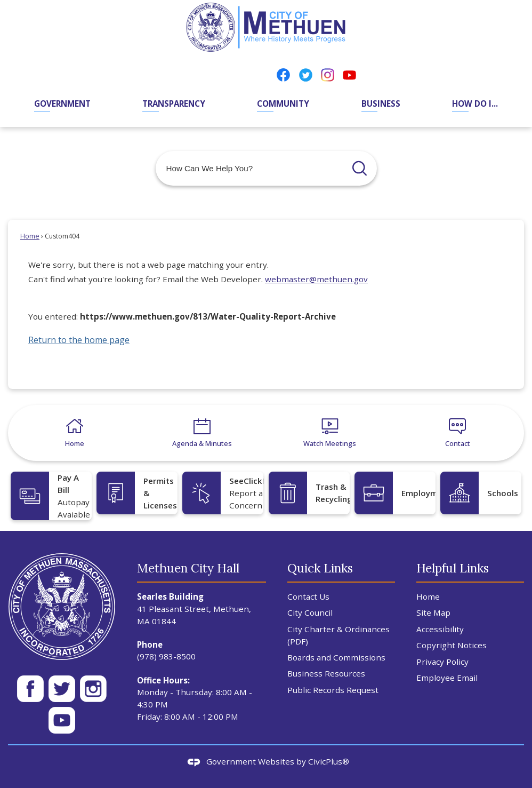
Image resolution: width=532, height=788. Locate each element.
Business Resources (326, 673)
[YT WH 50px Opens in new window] (62, 720)
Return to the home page (79, 340)
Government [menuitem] (62, 104)
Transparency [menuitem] (174, 104)
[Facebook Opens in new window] (283, 74)
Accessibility (440, 629)
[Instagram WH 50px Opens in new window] (93, 689)
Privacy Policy (442, 662)
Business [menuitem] (381, 104)
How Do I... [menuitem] (475, 104)
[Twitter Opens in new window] (306, 74)
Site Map (433, 612)
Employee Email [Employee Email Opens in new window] (447, 678)
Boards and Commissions (336, 657)
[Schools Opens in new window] (481, 493)
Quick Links (320, 568)
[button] (360, 168)
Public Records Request (333, 690)
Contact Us (308, 596)
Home (30, 236)
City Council (310, 612)
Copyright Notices (452, 645)
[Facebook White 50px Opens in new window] (30, 689)
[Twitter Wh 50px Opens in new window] (62, 689)
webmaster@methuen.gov (316, 279)
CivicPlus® (329, 761)
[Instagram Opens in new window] (328, 74)
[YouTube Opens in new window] (349, 74)
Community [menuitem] (283, 104)
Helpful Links (453, 568)
